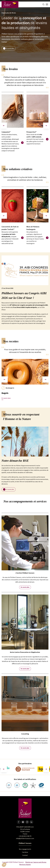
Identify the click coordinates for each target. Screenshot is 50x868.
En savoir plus (25, 587)
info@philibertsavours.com (25, 839)
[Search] (43, 4)
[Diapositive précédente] (4, 126)
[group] (13, 126)
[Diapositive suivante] (46, 126)
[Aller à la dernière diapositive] (4, 769)
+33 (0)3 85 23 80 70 (25, 836)
